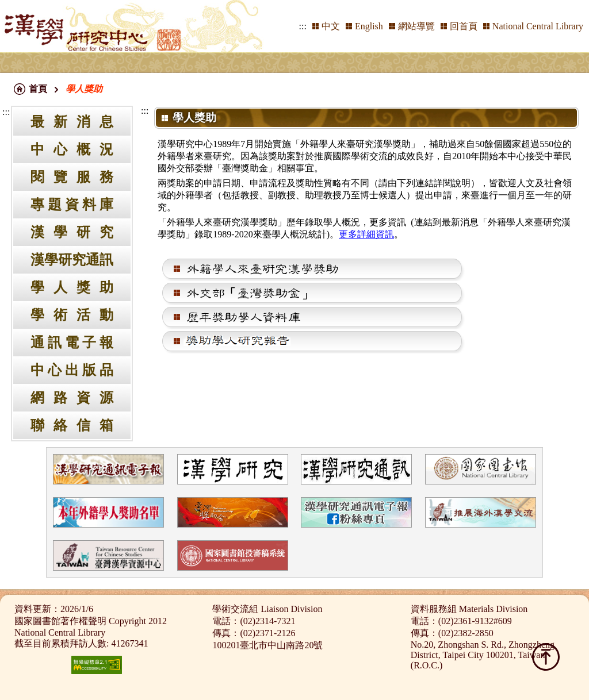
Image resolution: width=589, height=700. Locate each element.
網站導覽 (416, 26)
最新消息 (72, 122)
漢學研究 (72, 232)
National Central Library (538, 26)
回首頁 (464, 26)
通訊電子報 (72, 343)
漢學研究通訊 (72, 260)
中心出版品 (72, 370)
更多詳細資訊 (366, 234)
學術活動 (72, 315)
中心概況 (72, 149)
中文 (331, 26)
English (369, 26)
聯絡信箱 (72, 425)
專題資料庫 (72, 205)
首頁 (38, 89)
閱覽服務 (72, 177)
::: (303, 26)
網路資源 (72, 398)
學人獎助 (72, 287)
